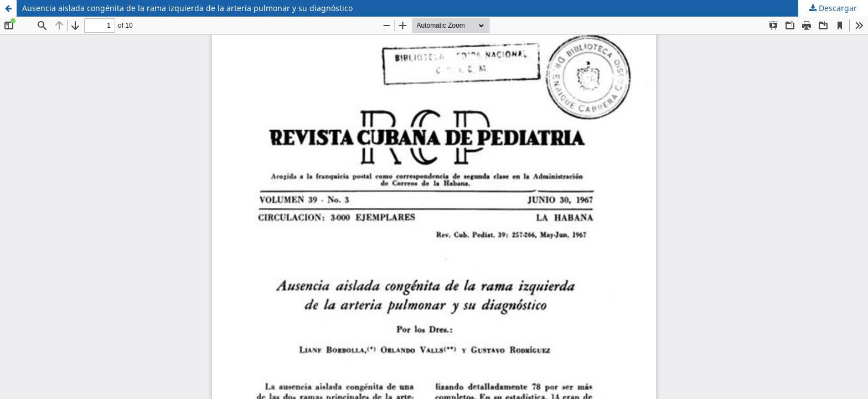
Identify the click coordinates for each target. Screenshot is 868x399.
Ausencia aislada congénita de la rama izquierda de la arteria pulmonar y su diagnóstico (187, 8)
